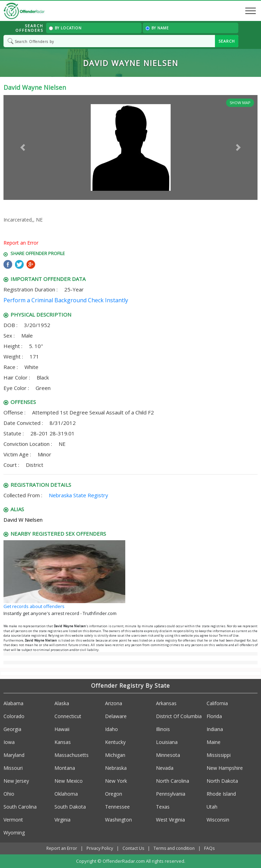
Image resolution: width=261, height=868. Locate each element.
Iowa (9, 742)
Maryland (14, 755)
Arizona (114, 703)
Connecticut (68, 716)
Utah (212, 807)
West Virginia (170, 820)
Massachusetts (72, 755)
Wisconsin (218, 820)
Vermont (13, 820)
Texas (163, 807)
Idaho (111, 729)
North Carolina (173, 781)
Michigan (115, 755)
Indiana (215, 729)
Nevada (165, 768)
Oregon (114, 794)
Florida (214, 716)
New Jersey (16, 781)
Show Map (240, 103)
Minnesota (168, 755)
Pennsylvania (171, 794)
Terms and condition (174, 848)
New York (116, 781)
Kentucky (115, 742)
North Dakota (222, 781)
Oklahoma (66, 794)
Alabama (13, 703)
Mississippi (219, 755)
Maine (214, 742)
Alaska (62, 703)
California (217, 703)
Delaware (116, 716)
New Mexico (69, 781)
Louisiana (167, 742)
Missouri (13, 768)
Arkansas (166, 703)
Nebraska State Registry (79, 495)
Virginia (62, 820)
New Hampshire (225, 768)
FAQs (209, 848)
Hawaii (62, 729)
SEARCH (227, 41)
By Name (157, 28)
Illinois (163, 729)
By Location (65, 28)
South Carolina (20, 807)
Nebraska (116, 768)
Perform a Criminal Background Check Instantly (66, 300)
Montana (65, 768)
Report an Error (21, 243)
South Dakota (70, 807)
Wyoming (14, 833)
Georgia (12, 729)
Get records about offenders (34, 606)
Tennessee (117, 807)
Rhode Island (221, 794)
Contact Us (133, 848)
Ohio (9, 794)
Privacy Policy (100, 848)
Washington (118, 820)
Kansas (63, 742)
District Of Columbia (179, 716)
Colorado (14, 716)
